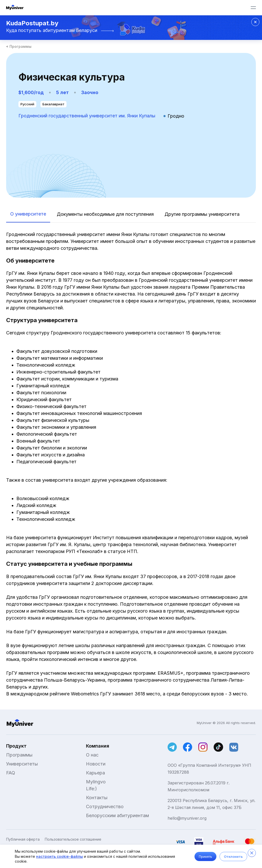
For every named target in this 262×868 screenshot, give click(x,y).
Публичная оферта (23, 839)
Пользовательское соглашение (73, 839)
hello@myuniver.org (187, 818)
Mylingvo (96, 782)
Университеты (22, 764)
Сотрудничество (105, 807)
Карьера (95, 773)
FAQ (11, 773)
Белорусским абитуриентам (117, 815)
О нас (92, 755)
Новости (96, 764)
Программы (20, 46)
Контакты (97, 798)
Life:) (91, 789)
